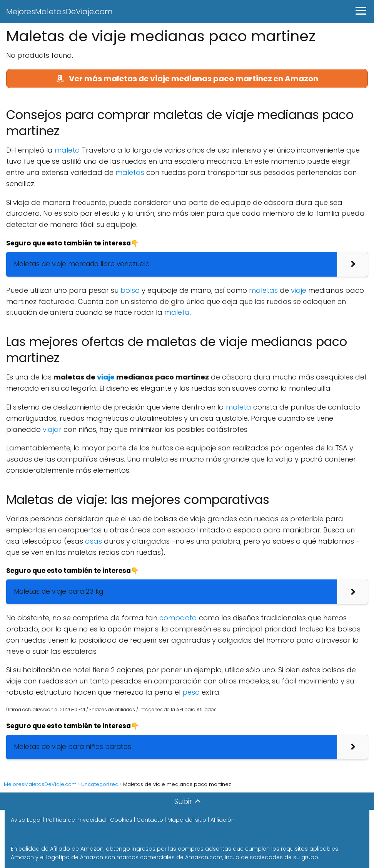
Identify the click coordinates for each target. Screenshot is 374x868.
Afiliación (223, 820)
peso (191, 692)
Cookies (121, 820)
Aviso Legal (26, 820)
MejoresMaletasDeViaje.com (59, 12)
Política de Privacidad (76, 820)
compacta (178, 618)
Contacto (150, 820)
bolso (130, 290)
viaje (299, 290)
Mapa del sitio (187, 820)
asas (93, 541)
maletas (130, 172)
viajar (52, 429)
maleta (67, 150)
